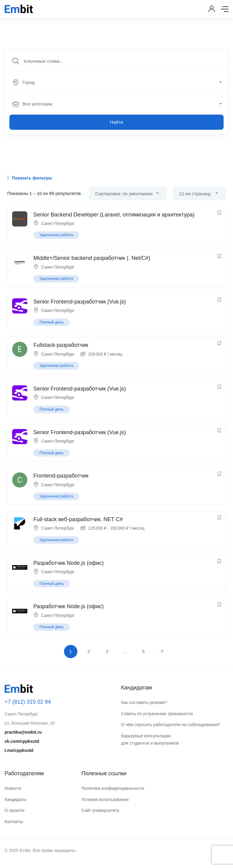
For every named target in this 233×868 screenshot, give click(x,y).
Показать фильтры (30, 178)
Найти (117, 122)
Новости (13, 788)
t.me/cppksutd (19, 750)
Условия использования (105, 799)
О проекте (15, 810)
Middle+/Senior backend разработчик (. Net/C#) (92, 258)
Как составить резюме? (144, 702)
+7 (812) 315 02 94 (28, 702)
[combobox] (120, 82)
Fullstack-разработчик (61, 345)
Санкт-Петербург (58, 223)
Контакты (14, 822)
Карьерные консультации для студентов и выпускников (150, 740)
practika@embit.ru (23, 732)
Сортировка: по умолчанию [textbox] (124, 194)
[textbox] (116, 82)
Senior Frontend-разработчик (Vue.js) (80, 302)
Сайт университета (100, 810)
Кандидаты (15, 799)
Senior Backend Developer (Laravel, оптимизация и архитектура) (114, 215)
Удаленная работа (56, 235)
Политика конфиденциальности (113, 788)
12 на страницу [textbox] (195, 194)
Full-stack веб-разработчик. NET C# (78, 519)
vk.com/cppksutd (22, 741)
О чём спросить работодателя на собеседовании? (171, 725)
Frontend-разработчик (61, 476)
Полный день (52, 322)
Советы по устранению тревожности (157, 714)
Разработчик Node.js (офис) (69, 563)
